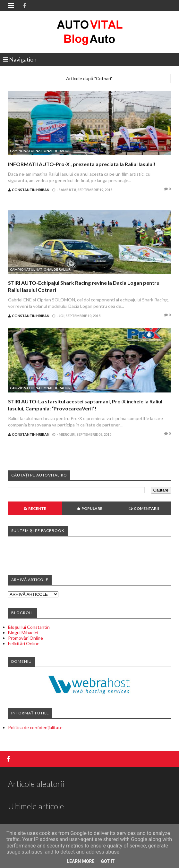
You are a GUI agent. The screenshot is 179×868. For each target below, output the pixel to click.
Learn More (81, 861)
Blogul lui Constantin (29, 627)
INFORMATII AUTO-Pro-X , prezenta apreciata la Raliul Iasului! (82, 164)
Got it (108, 861)
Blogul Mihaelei (23, 632)
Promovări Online (26, 638)
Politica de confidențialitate (35, 727)
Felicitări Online (24, 643)
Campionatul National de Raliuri (41, 151)
